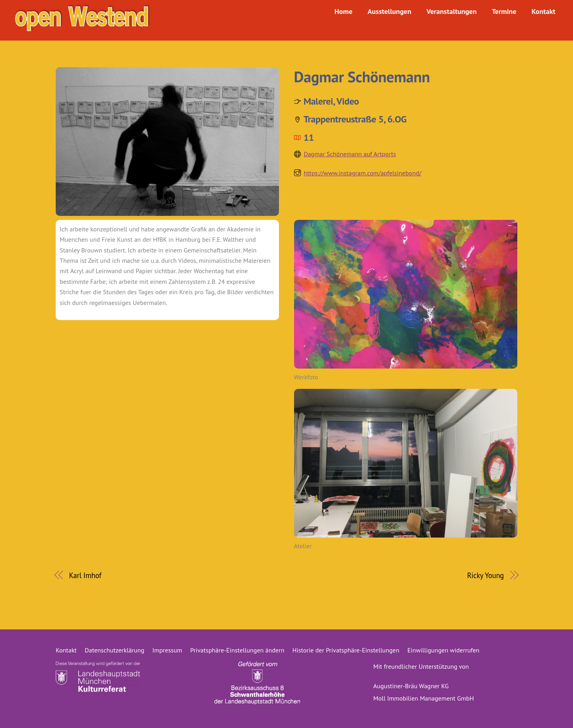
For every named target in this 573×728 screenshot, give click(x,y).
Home (343, 11)
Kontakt (543, 11)
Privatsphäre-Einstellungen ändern (237, 650)
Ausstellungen (389, 11)
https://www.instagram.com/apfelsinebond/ (363, 173)
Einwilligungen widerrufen (443, 650)
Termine (504, 11)
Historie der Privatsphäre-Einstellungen (346, 650)
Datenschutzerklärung (114, 650)
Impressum (167, 650)
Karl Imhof (85, 575)
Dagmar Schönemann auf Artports (350, 154)
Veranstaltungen (451, 11)
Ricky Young (486, 575)
